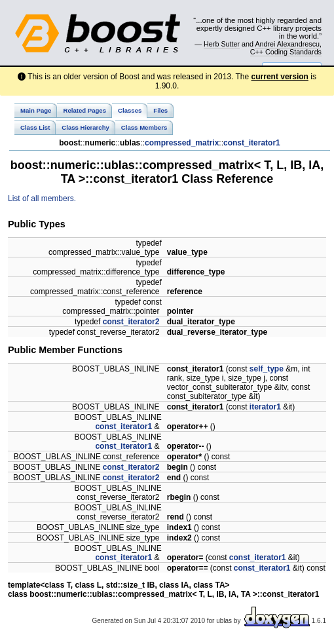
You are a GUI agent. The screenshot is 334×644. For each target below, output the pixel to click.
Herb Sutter (222, 44)
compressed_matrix (182, 143)
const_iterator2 (131, 322)
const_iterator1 (252, 143)
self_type (267, 369)
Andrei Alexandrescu (287, 44)
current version (280, 77)
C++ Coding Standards (286, 52)
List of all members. (42, 199)
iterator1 (265, 407)
